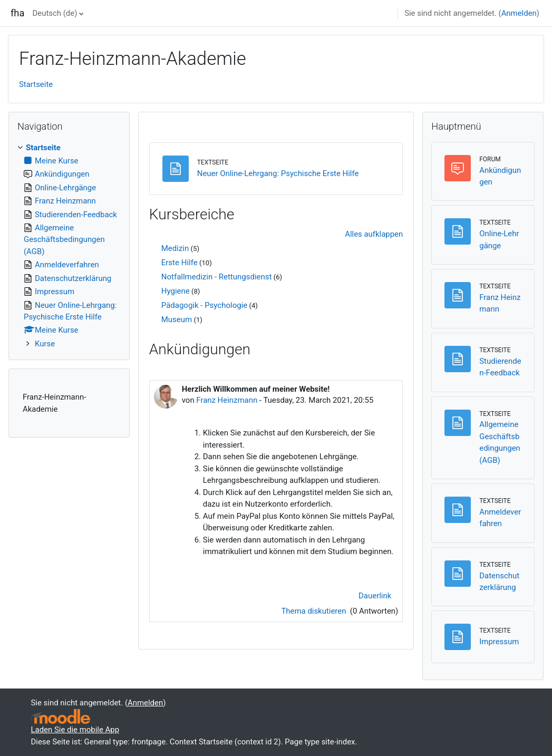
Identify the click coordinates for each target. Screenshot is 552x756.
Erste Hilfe (180, 263)
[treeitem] (69, 246)
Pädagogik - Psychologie (205, 305)
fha (17, 13)
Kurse (45, 344)
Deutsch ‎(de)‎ (55, 13)
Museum (177, 319)
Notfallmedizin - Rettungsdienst (217, 277)
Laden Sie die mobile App (75, 730)
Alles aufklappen (374, 234)
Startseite (36, 84)
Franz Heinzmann (227, 400)
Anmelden (519, 13)
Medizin (175, 248)
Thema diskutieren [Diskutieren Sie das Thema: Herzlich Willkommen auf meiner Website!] (314, 611)
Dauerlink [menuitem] (375, 596)
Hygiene (176, 291)
